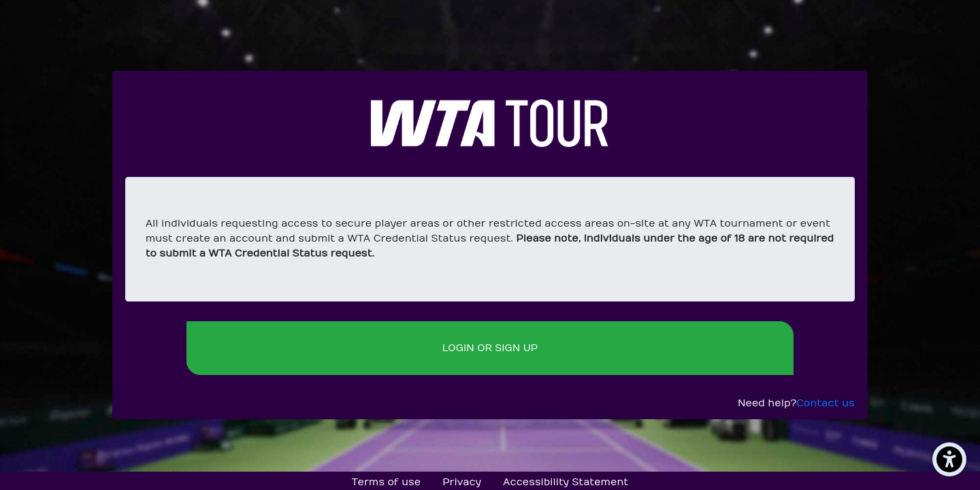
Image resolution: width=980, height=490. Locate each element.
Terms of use (386, 482)
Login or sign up (490, 348)
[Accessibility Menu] (949, 459)
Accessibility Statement (566, 482)
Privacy (462, 482)
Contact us (825, 403)
